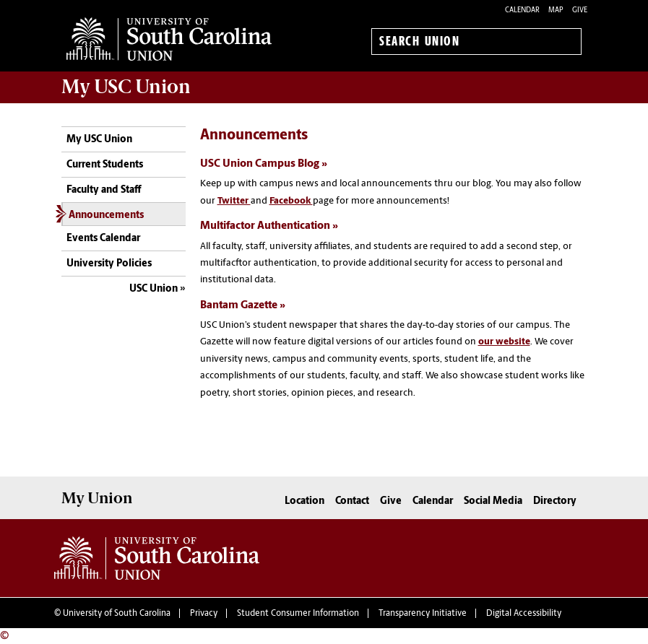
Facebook (291, 201)
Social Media (493, 501)
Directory (555, 501)
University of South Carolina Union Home (169, 39)
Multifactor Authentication (265, 226)
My (126, 87)
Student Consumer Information (298, 614)
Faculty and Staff (104, 190)
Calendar (522, 10)
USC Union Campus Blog (260, 164)
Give (580, 10)
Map (556, 10)
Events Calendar (103, 239)
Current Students (105, 165)
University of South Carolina (117, 614)
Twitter (234, 201)
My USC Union (99, 140)
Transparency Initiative (423, 614)
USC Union (154, 289)
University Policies (109, 264)
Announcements (106, 216)
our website (504, 342)
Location (304, 501)
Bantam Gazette (239, 306)
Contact (352, 501)
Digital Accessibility (524, 614)
